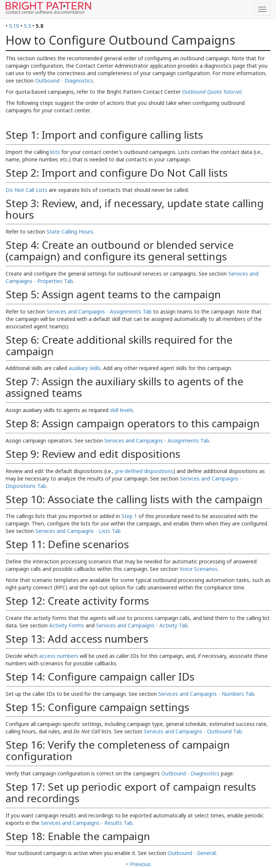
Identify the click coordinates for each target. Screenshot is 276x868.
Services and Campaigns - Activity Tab (142, 625)
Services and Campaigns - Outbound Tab (193, 731)
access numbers (59, 656)
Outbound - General (192, 853)
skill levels (122, 410)
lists (55, 152)
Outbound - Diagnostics (64, 81)
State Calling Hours (70, 232)
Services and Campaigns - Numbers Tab (206, 694)
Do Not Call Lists (26, 190)
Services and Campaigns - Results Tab (87, 823)
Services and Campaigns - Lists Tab (78, 531)
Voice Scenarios (199, 569)
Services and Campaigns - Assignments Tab (99, 311)
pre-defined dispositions (144, 471)
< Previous (138, 864)
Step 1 (129, 516)
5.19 (14, 26)
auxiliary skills (85, 368)
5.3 (27, 26)
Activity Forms (67, 625)
